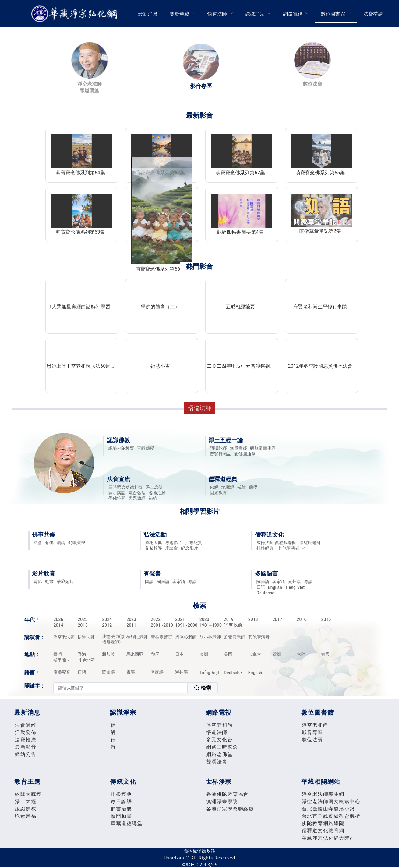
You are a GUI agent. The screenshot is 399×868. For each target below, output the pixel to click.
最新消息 (148, 14)
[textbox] (120, 688)
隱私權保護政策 (200, 851)
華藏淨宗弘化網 (76, 14)
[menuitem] (148, 14)
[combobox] (136, 688)
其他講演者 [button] (292, 548)
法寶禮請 (373, 14)
